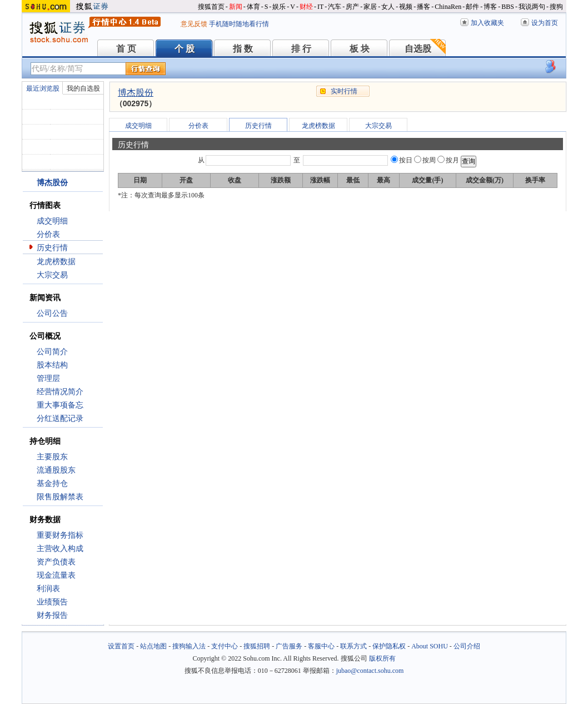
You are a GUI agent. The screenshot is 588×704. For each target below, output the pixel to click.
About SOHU (430, 646)
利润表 (48, 589)
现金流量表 (56, 575)
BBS (508, 7)
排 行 (301, 49)
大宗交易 (52, 275)
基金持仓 (52, 484)
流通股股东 (56, 470)
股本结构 (52, 365)
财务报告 (52, 615)
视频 (406, 7)
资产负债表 (56, 562)
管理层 (48, 378)
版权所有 (382, 658)
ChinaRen (448, 7)
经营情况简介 (60, 392)
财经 (306, 7)
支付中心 (225, 646)
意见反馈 (194, 24)
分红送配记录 (60, 418)
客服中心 (321, 646)
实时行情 (344, 91)
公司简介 (52, 352)
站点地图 (153, 646)
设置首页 (121, 646)
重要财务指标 (60, 535)
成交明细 (52, 221)
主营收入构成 (60, 549)
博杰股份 (136, 93)
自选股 (418, 49)
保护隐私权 (389, 646)
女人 (388, 7)
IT (320, 7)
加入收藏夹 (487, 23)
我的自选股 (83, 88)
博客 (490, 7)
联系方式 (353, 646)
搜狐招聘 (257, 646)
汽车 (335, 7)
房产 (352, 7)
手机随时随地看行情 (239, 24)
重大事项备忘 (60, 405)
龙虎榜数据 (56, 262)
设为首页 (545, 23)
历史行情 (52, 248)
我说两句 (532, 7)
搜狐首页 (211, 7)
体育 (253, 7)
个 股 (185, 49)
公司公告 (52, 313)
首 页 (126, 49)
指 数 (243, 49)
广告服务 (289, 646)
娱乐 (279, 7)
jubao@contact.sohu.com (370, 671)
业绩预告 (52, 602)
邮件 (472, 7)
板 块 (360, 49)
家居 (370, 7)
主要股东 (52, 457)
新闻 (236, 7)
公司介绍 (467, 646)
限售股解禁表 (60, 497)
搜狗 (556, 7)
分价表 (48, 234)
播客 (423, 7)
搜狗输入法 (189, 646)
